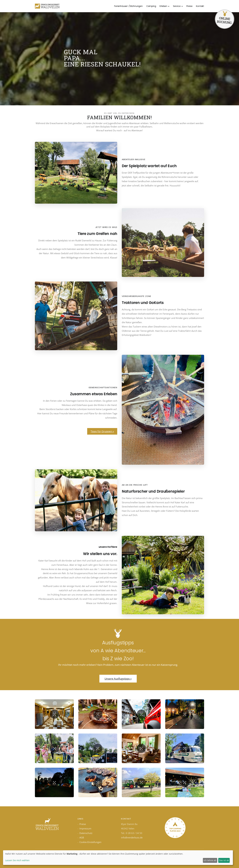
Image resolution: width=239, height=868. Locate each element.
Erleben (163, 6)
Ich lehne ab (210, 860)
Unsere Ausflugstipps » (118, 679)
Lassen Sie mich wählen (17, 860)
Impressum (85, 828)
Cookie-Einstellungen (90, 842)
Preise (189, 6)
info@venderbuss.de (132, 837)
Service (177, 6)
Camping (151, 6)
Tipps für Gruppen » (102, 431)
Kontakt (200, 6)
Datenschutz (86, 833)
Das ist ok (224, 860)
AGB (82, 837)
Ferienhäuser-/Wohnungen (128, 6)
